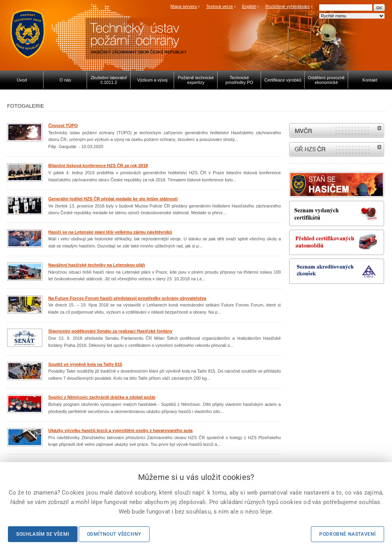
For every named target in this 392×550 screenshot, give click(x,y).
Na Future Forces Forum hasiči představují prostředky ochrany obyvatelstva (127, 298)
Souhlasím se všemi (43, 534)
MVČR (337, 130)
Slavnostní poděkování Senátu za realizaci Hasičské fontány (110, 331)
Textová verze (220, 6)
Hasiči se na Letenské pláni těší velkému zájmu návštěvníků (110, 232)
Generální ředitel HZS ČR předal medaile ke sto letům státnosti (113, 199)
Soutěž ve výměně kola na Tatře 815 (85, 364)
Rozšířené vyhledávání (288, 6)
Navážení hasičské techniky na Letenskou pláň (97, 265)
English (249, 6)
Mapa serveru (184, 6)
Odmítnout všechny (114, 534)
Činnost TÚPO (63, 126)
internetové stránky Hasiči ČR (337, 149)
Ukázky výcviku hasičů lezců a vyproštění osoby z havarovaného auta (120, 430)
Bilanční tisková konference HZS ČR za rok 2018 (98, 166)
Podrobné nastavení (347, 534)
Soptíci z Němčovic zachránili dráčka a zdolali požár (102, 397)
